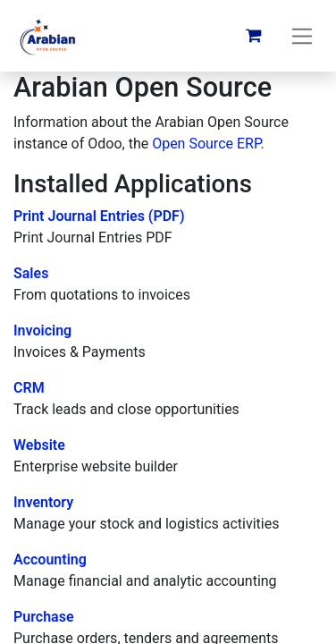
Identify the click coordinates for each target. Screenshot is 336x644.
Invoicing (42, 330)
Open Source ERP (206, 144)
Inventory (43, 502)
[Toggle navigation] (302, 35)
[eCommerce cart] (254, 36)
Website (39, 445)
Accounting (50, 559)
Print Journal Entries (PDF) (99, 216)
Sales (31, 273)
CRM (29, 388)
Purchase (44, 617)
